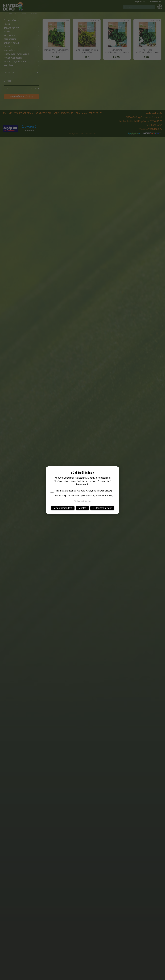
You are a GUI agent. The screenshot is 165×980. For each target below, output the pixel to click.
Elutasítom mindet (102, 508)
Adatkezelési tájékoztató (83, 501)
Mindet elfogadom (63, 508)
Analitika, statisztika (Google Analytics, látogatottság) (81, 491)
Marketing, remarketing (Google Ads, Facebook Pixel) (82, 496)
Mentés (82, 508)
